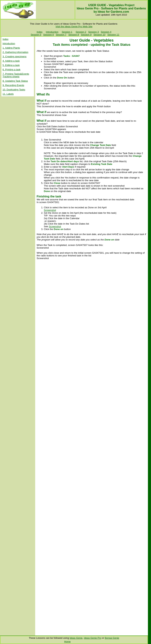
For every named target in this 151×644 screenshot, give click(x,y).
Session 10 (99, 35)
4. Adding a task (11, 61)
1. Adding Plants (11, 48)
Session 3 (94, 32)
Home (67, 642)
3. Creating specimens (15, 56)
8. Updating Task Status (15, 81)
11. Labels (8, 94)
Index (40, 32)
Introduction (52, 32)
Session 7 (61, 35)
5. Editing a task (11, 65)
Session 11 (113, 35)
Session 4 (106, 32)
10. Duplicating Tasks (14, 90)
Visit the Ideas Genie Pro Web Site (74, 26)
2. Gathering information (15, 52)
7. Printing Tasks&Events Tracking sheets (16, 75)
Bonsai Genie (112, 638)
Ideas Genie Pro (93, 638)
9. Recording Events (13, 85)
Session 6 (49, 35)
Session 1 (67, 32)
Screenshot (50, 210)
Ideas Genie (76, 638)
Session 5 (36, 35)
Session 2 (81, 32)
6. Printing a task (11, 70)
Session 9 (86, 35)
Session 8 (74, 35)
